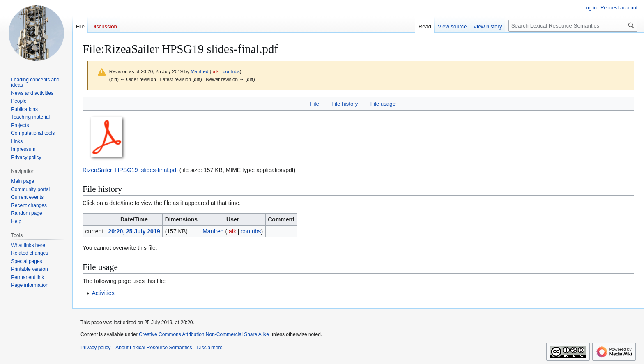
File (314, 104)
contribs (231, 71)
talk (215, 71)
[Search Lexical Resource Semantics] (573, 26)
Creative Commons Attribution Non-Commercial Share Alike (204, 334)
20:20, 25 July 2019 (134, 231)
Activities (103, 293)
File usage (383, 104)
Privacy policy (95, 348)
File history (345, 104)
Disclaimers (209, 348)
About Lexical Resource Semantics (154, 348)
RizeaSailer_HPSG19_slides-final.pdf (130, 170)
